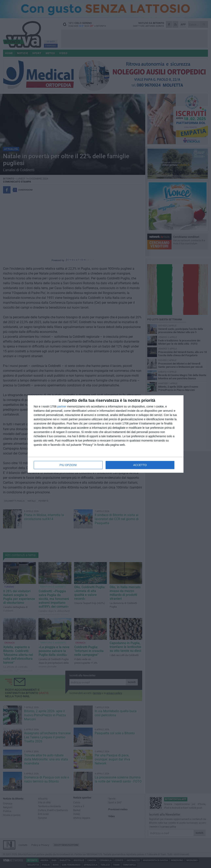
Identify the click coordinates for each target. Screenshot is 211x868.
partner (62, 406)
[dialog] (106, 434)
